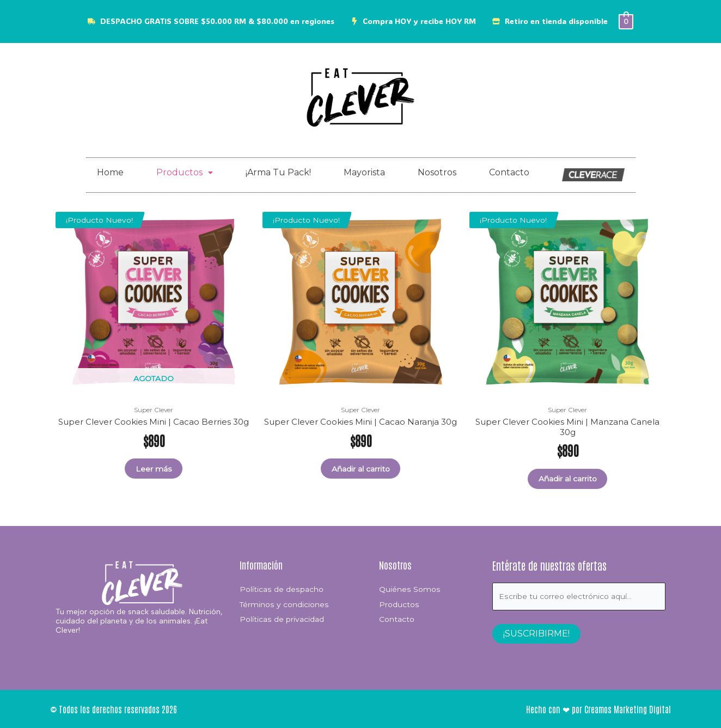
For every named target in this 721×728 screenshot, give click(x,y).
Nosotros (437, 173)
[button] (185, 173)
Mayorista (364, 173)
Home (110, 173)
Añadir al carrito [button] (361, 469)
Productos (185, 173)
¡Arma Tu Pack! (278, 173)
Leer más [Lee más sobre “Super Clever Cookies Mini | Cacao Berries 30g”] (154, 469)
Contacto (509, 173)
